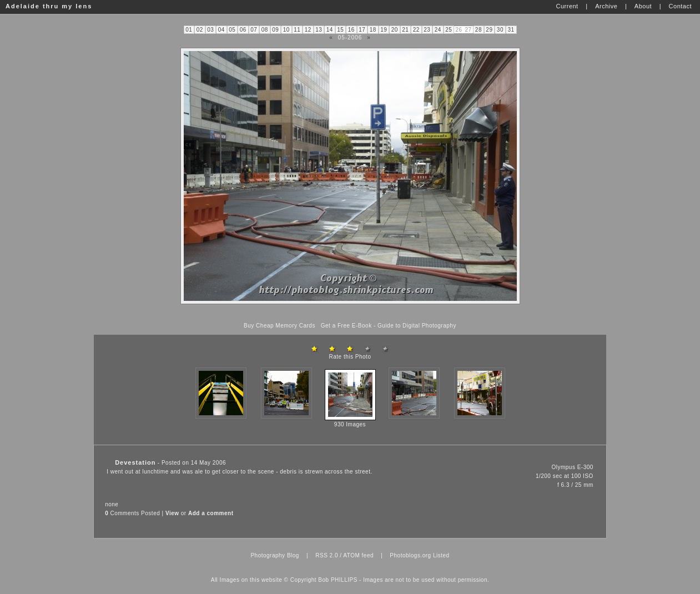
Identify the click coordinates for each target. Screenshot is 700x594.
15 (340, 30)
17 (362, 30)
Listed (441, 555)
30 (500, 30)
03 (210, 30)
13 (319, 30)
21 (405, 30)
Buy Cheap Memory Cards (280, 326)
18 (373, 30)
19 (384, 30)
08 (265, 30)
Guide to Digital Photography (417, 326)
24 (438, 30)
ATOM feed (358, 555)
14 (330, 30)
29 (489, 30)
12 (308, 30)
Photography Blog (275, 555)
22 (416, 30)
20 (395, 30)
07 (254, 30)
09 (275, 30)
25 (449, 30)
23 (427, 30)
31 (511, 30)
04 (221, 30)
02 (200, 30)
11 (297, 30)
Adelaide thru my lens (49, 6)
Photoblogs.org (410, 555)
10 (286, 30)
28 (479, 30)
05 (232, 30)
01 (189, 30)
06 (243, 30)
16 (351, 30)
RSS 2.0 (327, 555)
